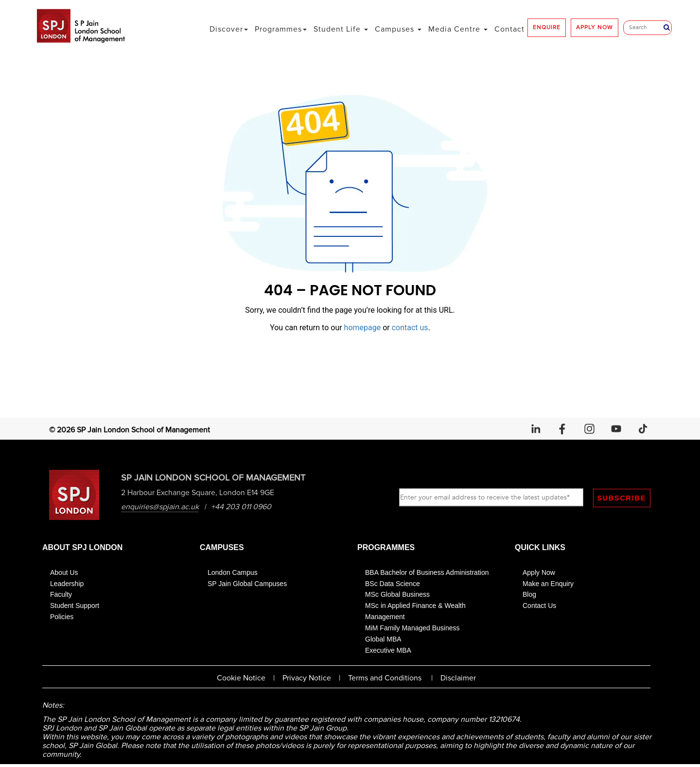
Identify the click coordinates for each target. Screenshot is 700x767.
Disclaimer (458, 679)
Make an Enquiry (548, 584)
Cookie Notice (241, 679)
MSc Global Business (397, 595)
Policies (62, 618)
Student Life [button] (341, 29)
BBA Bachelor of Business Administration (427, 573)
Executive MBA (388, 651)
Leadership (67, 584)
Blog (529, 595)
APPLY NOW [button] (595, 27)
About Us (64, 573)
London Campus (233, 573)
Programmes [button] (281, 29)
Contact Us (539, 606)
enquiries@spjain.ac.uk (161, 507)
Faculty (61, 595)
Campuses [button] (398, 29)
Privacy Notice (307, 679)
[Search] (646, 28)
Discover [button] (229, 29)
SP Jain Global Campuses (247, 584)
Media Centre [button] (458, 29)
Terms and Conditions (385, 679)
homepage (363, 328)
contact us (410, 328)
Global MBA (383, 640)
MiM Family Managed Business (412, 628)
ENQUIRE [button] (547, 27)
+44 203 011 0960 (242, 507)
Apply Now (539, 573)
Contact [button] (509, 29)
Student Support (75, 606)
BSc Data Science (393, 584)
